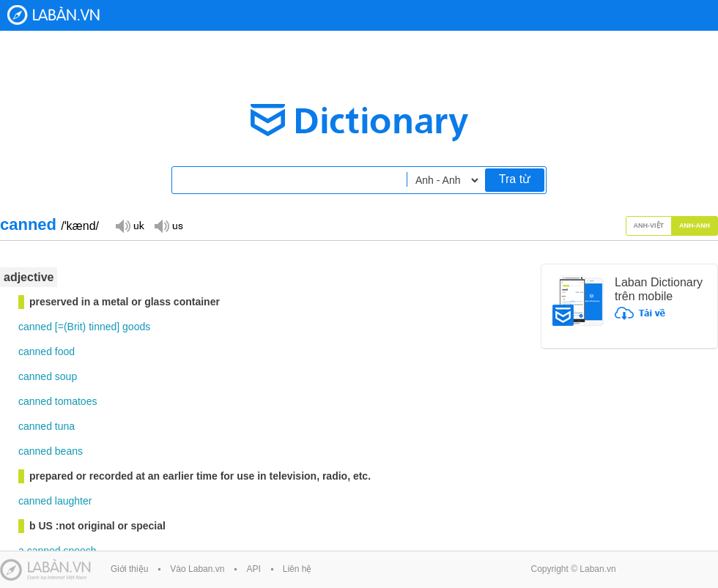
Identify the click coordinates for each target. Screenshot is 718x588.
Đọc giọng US (169, 225)
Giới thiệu (129, 569)
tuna (65, 426)
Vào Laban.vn (197, 569)
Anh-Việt (649, 226)
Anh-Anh (695, 226)
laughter (74, 501)
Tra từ (515, 179)
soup (66, 376)
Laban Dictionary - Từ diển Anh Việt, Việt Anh (53, 15)
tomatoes (76, 401)
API (253, 569)
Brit (75, 327)
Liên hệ (297, 569)
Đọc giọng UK (130, 225)
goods (136, 327)
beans (69, 451)
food (65, 351)
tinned (103, 327)
